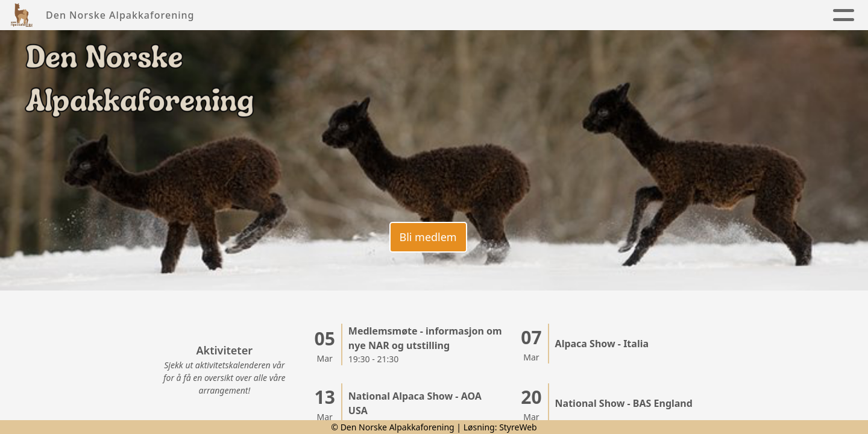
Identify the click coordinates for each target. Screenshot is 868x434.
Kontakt (596, 15)
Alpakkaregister (685, 15)
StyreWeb (518, 427)
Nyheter (291, 15)
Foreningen (367, 15)
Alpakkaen (457, 15)
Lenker (776, 15)
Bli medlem (428, 237)
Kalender (532, 15)
